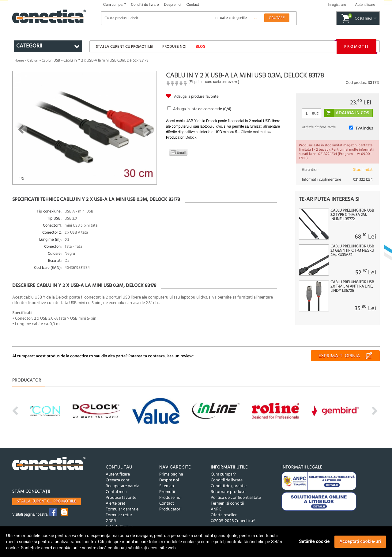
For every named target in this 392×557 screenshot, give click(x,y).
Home (19, 61)
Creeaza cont (118, 480)
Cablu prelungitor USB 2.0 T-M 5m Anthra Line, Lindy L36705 (352, 287)
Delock (191, 137)
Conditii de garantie (229, 486)
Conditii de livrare (145, 5)
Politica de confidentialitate (236, 498)
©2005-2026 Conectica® (233, 521)
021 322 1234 (363, 180)
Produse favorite (121, 498)
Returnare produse (228, 492)
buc (315, 113)
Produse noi (174, 47)
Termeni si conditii (227, 504)
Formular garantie (122, 509)
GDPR (111, 521)
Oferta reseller (224, 515)
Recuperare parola (123, 486)
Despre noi (172, 5)
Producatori (170, 509)
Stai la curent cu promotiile (47, 501)
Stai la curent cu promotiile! (124, 47)
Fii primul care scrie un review (213, 82)
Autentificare (118, 474)
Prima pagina (171, 474)
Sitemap (167, 486)
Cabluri (33, 61)
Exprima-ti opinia (339, 356)
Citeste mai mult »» (256, 132)
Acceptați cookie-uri (360, 541)
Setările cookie (314, 541)
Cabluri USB (51, 61)
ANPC (216, 509)
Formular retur (119, 515)
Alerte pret (115, 504)
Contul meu (116, 492)
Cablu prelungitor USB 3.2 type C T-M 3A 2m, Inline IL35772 (352, 215)
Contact (193, 5)
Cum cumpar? (115, 5)
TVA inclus (364, 128)
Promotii (356, 47)
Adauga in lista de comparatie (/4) (202, 109)
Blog (201, 47)
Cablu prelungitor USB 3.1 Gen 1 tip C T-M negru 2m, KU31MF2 (352, 251)
